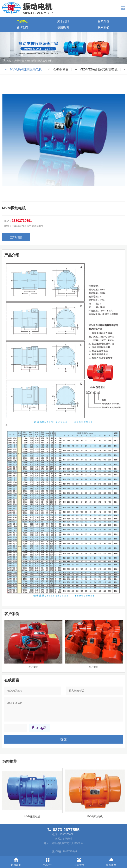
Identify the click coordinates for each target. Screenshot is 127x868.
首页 (9, 61)
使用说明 (63, 27)
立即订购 (16, 237)
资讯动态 (22, 27)
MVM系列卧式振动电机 (40, 61)
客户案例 (103, 21)
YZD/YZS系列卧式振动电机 (99, 69)
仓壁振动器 (61, 69)
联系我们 (103, 27)
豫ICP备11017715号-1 (65, 852)
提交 (64, 739)
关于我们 (63, 21)
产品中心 (22, 21)
